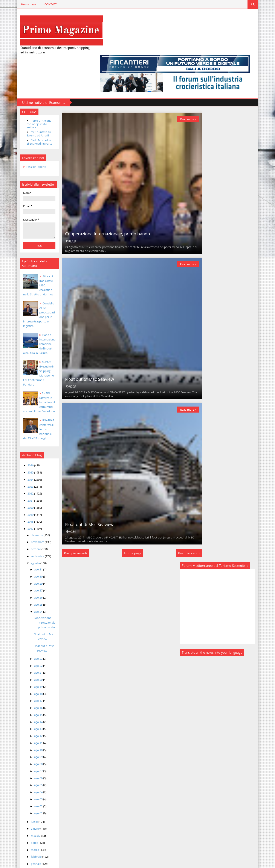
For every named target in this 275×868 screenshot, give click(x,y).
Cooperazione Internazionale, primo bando (37, 577)
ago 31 (31, 524)
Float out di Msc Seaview (84, 488)
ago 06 (31, 733)
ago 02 (31, 761)
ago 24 (31, 566)
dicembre (29, 490)
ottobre (28, 504)
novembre (30, 497)
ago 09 (31, 712)
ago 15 (31, 669)
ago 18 (31, 648)
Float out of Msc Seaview (84, 342)
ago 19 (31, 641)
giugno (27, 783)
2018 (23, 476)
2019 (23, 469)
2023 (23, 441)
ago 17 (31, 655)
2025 (23, 427)
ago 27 (31, 545)
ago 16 (31, 662)
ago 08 (31, 719)
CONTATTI (43, 4)
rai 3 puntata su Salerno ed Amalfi (31, 93)
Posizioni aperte (28, 126)
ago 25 (31, 559)
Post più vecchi (184, 516)
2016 (23, 827)
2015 (23, 834)
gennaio (28, 818)
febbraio (28, 811)
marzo (27, 804)
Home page (20, 4)
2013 (23, 848)
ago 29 (31, 538)
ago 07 (31, 726)
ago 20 (31, 634)
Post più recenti (70, 516)
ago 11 (31, 697)
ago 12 (31, 691)
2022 (23, 448)
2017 (23, 483)
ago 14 (31, 676)
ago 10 (31, 705)
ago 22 (31, 620)
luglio (27, 776)
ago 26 (31, 552)
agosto (27, 518)
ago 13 (31, 684)
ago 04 (31, 747)
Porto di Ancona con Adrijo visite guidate (34, 85)
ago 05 (31, 740)
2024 (23, 434)
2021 (23, 455)
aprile (27, 797)
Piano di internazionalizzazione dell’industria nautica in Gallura (32, 303)
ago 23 (31, 613)
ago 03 (31, 754)
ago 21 (31, 627)
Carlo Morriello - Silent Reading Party (31, 101)
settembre (30, 511)
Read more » (183, 82)
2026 (23, 420)
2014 (23, 841)
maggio (28, 790)
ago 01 (31, 768)
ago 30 (31, 531)
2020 (23, 462)
